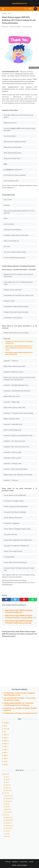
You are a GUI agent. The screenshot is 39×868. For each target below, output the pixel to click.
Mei (7, 782)
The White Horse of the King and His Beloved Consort (20, 713)
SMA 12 (6, 741)
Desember (9, 817)
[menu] (4, 9)
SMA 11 (6, 738)
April (8, 785)
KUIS (5, 726)
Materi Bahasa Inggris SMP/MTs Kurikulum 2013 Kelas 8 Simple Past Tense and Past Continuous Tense (19, 348)
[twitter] (15, 600)
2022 (6, 774)
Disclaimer (15, 862)
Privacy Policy (24, 862)
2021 (6, 793)
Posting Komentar (27, 27)
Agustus (9, 801)
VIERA (6, 765)
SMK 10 (6, 744)
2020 (6, 815)
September (9, 799)
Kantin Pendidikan (22, 865)
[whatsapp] (33, 600)
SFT (5, 732)
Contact (31, 862)
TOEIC (6, 762)
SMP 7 (6, 753)
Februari (9, 790)
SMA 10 (6, 735)
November (9, 796)
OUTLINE (6, 729)
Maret (8, 788)
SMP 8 (6, 756)
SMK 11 (6, 747)
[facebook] (6, 600)
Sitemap (8, 862)
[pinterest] (24, 600)
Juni (8, 780)
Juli (7, 777)
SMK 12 (6, 750)
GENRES (6, 723)
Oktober (9, 823)
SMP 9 (6, 759)
